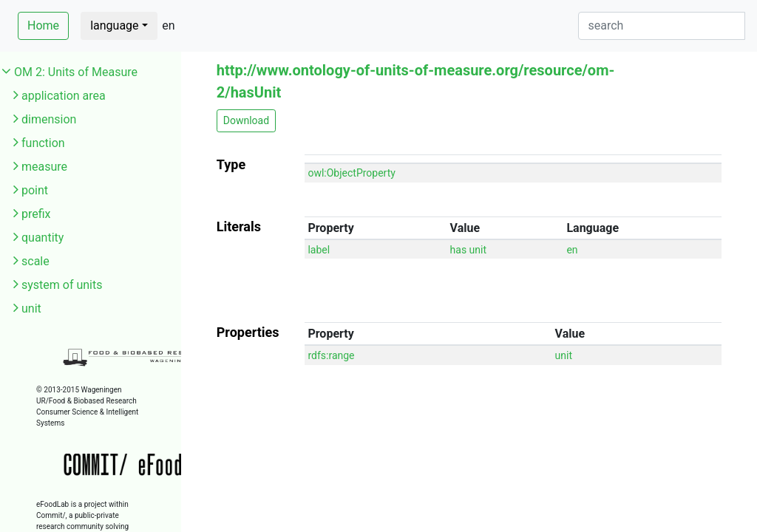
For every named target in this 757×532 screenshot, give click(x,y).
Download (246, 120)
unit (31, 308)
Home (43, 25)
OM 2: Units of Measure (76, 72)
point (35, 190)
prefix (36, 214)
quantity (43, 238)
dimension (49, 119)
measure (44, 167)
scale (35, 261)
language (114, 25)
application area (64, 96)
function (43, 143)
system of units (62, 285)
